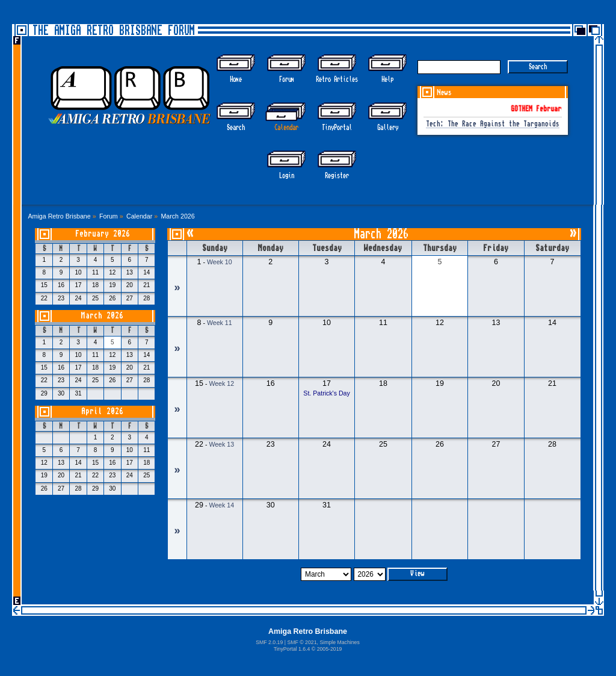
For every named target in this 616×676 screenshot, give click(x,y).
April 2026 (102, 411)
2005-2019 (330, 649)
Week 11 (220, 323)
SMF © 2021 (302, 642)
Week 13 (221, 444)
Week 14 (221, 505)
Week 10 (220, 262)
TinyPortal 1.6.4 (292, 649)
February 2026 (103, 234)
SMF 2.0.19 (269, 642)
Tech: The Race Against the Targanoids (493, 124)
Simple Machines (339, 642)
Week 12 (221, 383)
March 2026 (102, 316)
